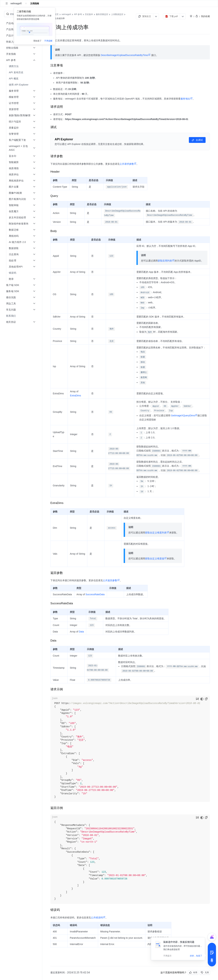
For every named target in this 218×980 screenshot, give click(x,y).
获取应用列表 (166, 261)
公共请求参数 (128, 164)
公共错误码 (98, 918)
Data (81, 632)
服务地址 (187, 99)
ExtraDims (76, 396)
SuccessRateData (95, 594)
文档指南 (35, 3)
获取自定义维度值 (156, 559)
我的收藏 (205, 16)
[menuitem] (21, 66)
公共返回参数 (111, 580)
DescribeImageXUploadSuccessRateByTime (126, 55)
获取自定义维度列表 (157, 533)
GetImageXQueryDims (184, 415)
